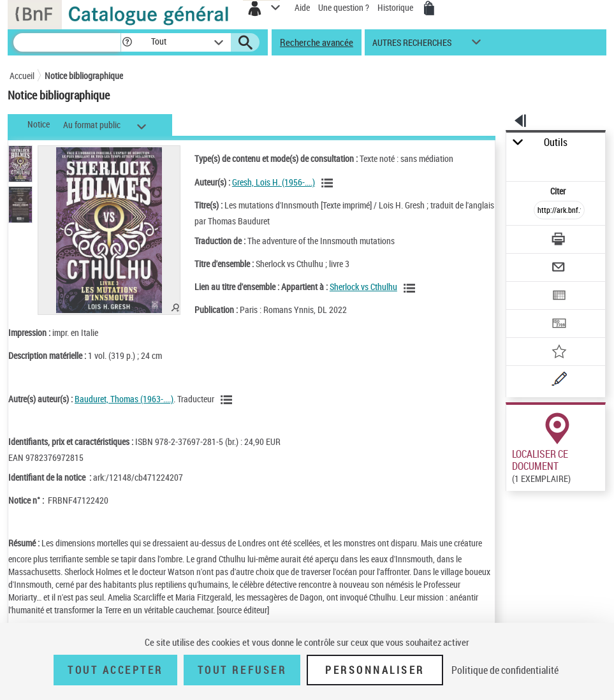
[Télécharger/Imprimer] (559, 241)
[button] (127, 42)
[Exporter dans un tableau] (559, 297)
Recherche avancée (317, 42)
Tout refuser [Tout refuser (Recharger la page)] (242, 670)
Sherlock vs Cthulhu (363, 287)
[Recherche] (67, 42)
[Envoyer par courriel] (559, 269)
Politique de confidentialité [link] (505, 670)
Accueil (22, 76)
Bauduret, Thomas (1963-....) (124, 399)
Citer (559, 191)
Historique (396, 7)
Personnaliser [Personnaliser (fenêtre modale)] (375, 670)
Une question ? (344, 7)
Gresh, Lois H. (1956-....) (274, 182)
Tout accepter (115, 670)
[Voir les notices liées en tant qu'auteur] (329, 183)
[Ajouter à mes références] (559, 353)
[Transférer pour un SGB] (559, 325)
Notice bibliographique (84, 76)
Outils (556, 142)
